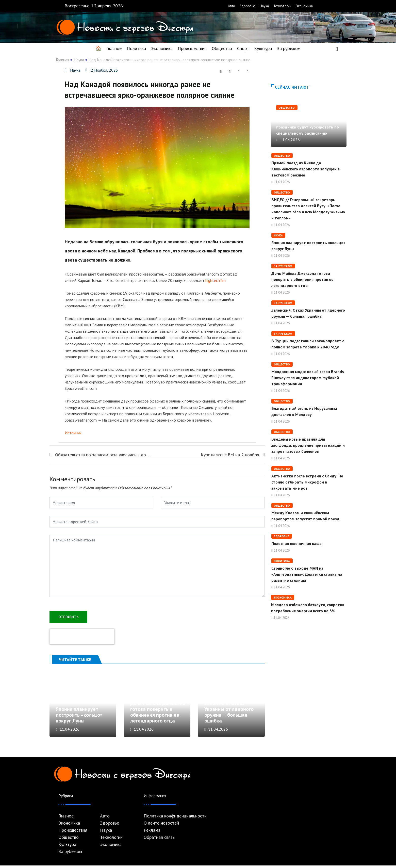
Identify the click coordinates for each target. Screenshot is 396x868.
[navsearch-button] (337, 49)
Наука (264, 6)
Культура (263, 48)
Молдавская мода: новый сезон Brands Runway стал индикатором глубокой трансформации (308, 378)
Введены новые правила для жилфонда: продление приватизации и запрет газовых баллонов (308, 445)
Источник (73, 433)
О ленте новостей (161, 826)
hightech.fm (216, 280)
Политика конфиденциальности (175, 818)
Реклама (152, 833)
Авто (232, 6)
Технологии (282, 6)
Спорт (243, 48)
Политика (136, 48)
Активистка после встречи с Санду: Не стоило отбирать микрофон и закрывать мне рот (307, 482)
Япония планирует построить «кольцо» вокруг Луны (79, 718)
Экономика (304, 6)
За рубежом (289, 48)
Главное (114, 48)
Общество (222, 48)
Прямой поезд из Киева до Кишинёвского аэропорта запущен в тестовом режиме (306, 169)
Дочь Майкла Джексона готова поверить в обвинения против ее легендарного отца (158, 715)
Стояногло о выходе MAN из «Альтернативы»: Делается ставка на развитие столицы (307, 574)
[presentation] (82, 636)
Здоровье (247, 6)
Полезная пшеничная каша (296, 543)
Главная (62, 60)
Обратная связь (159, 840)
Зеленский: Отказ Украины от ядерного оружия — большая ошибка (229, 715)
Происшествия (192, 48)
